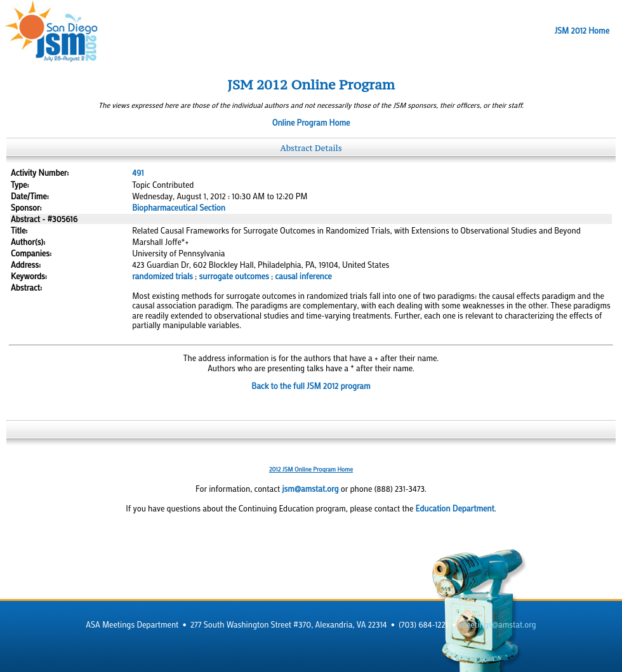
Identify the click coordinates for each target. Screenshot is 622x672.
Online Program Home (311, 122)
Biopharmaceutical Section (179, 208)
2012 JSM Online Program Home (311, 469)
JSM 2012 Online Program (311, 85)
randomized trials (162, 276)
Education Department (455, 508)
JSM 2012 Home (582, 30)
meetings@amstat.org (498, 624)
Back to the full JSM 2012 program (311, 386)
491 (138, 173)
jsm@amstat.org (310, 489)
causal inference (303, 276)
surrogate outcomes (234, 276)
